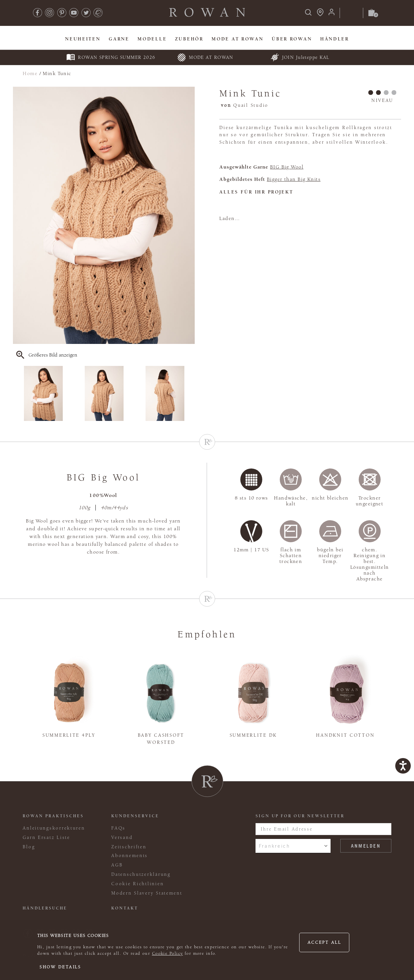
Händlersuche (45, 908)
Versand (122, 837)
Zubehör (189, 39)
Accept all (324, 942)
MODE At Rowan (237, 39)
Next (191, 393)
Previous (17, 393)
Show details (60, 967)
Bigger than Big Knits (294, 179)
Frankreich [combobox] (274, 846)
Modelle (152, 39)
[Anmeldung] (332, 14)
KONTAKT (125, 908)
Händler (335, 39)
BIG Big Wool (287, 167)
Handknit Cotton (345, 735)
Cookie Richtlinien (137, 884)
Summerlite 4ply (69, 735)
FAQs (118, 828)
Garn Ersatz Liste (46, 837)
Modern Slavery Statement (147, 893)
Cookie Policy (168, 953)
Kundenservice (135, 816)
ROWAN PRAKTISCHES (53, 816)
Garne (119, 39)
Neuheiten (83, 39)
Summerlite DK (253, 735)
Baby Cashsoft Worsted (161, 739)
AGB (117, 865)
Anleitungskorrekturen (54, 828)
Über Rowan (292, 39)
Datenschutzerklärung (141, 874)
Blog (29, 847)
